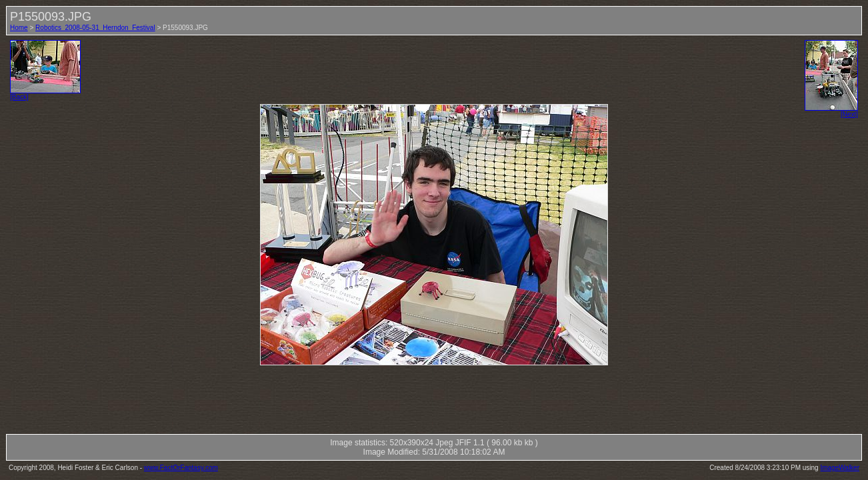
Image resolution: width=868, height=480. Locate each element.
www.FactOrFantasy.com (181, 468)
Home (19, 28)
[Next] (831, 111)
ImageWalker (840, 468)
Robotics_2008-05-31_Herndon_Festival (95, 28)
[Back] (45, 94)
